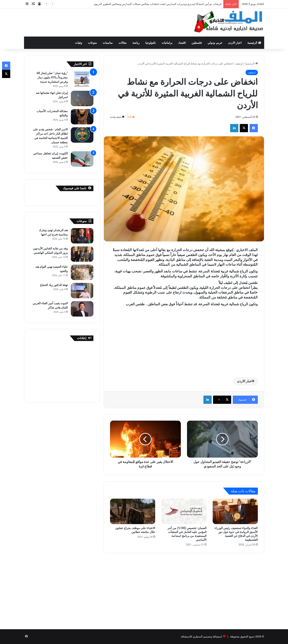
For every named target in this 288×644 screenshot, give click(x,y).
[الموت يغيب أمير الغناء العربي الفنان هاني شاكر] (82, 309)
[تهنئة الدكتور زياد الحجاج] (82, 291)
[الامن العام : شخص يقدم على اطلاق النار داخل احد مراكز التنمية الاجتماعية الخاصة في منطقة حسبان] (82, 135)
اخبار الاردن (235, 43)
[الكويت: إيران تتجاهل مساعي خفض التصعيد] (82, 159)
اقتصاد (182, 43)
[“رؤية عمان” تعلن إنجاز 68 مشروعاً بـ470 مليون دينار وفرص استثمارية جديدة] (82, 79)
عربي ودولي (215, 43)
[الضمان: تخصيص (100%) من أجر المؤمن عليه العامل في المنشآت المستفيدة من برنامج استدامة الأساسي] (184, 511)
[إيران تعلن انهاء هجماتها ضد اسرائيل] (82, 98)
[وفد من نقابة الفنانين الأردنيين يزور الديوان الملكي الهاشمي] (82, 254)
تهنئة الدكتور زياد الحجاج (54, 285)
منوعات (92, 43)
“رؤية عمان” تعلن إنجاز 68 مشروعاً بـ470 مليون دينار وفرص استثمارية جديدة (52, 77)
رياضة (136, 43)
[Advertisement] (103, 22)
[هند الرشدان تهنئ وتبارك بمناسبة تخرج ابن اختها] (82, 236)
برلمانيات (167, 43)
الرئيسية (254, 43)
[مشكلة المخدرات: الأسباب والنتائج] (82, 117)
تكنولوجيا (151, 43)
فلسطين (197, 43)
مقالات (123, 43)
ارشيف (239, 64)
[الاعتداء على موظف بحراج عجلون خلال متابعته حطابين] (133, 511)
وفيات (79, 43)
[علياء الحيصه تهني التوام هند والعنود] (82, 272)
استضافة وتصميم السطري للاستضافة (202, 637)
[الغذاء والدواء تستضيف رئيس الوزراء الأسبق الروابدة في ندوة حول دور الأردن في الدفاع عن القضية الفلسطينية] (235, 511)
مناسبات (108, 43)
